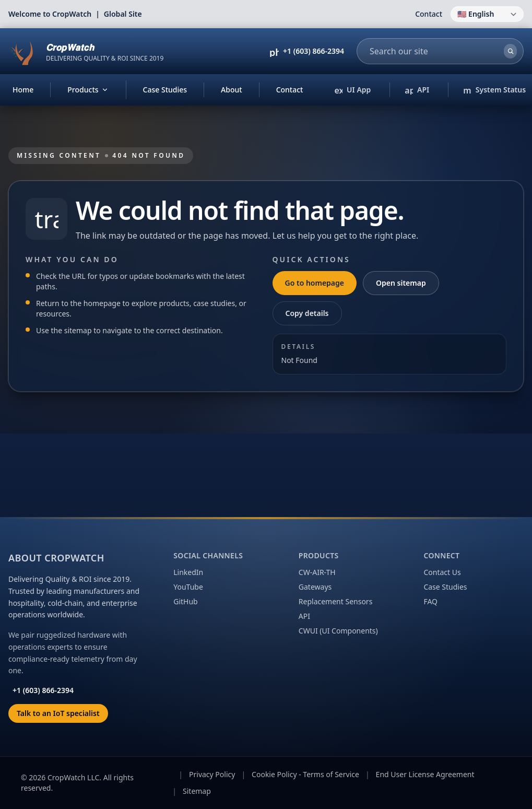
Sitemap (197, 791)
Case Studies (165, 90)
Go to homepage (315, 283)
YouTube (188, 587)
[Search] (510, 51)
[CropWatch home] (86, 51)
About (232, 90)
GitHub (186, 601)
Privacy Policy (212, 774)
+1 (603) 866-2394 (314, 51)
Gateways (315, 587)
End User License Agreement (425, 774)
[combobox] (431, 51)
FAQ (430, 601)
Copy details (307, 313)
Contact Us (442, 572)
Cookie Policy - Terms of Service (305, 774)
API (417, 90)
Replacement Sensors (336, 601)
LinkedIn (188, 572)
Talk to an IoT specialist (58, 713)
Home (23, 90)
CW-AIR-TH (317, 572)
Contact (429, 14)
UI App (356, 90)
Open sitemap (401, 283)
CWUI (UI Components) (338, 631)
